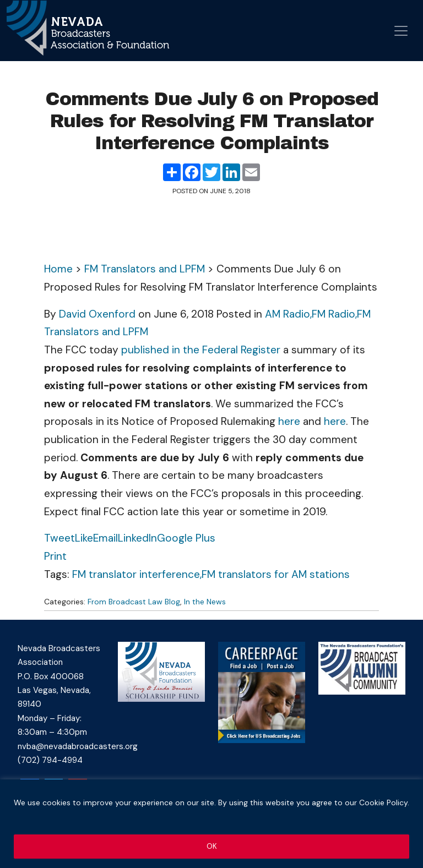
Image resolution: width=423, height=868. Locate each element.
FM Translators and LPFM (145, 269)
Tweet (59, 538)
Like (84, 538)
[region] (211, 824)
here (289, 421)
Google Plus (186, 538)
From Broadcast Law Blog (134, 602)
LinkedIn (137, 538)
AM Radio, (288, 314)
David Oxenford (97, 314)
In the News (205, 602)
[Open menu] (401, 31)
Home (58, 269)
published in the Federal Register (201, 350)
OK (212, 847)
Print (55, 556)
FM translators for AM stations (276, 574)
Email (105, 538)
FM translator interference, (137, 574)
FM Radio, (334, 314)
